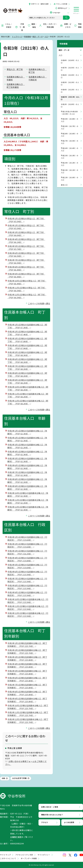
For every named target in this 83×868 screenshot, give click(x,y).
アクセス (45, 822)
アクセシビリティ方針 (24, 855)
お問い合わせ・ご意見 (50, 807)
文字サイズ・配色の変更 (40, 4)
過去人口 (64, 183)
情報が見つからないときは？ (52, 815)
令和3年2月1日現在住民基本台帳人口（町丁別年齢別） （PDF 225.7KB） (27, 652)
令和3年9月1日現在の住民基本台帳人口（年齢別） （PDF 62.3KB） (27, 488)
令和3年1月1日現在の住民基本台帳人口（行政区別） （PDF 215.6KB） (27, 538)
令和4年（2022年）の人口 (70, 89)
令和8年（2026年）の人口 (70, 60)
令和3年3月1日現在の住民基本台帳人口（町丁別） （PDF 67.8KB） (27, 340)
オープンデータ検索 (29, 858)
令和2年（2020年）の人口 (70, 104)
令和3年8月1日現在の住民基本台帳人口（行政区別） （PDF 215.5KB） (27, 587)
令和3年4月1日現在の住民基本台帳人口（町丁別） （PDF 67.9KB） (27, 347)
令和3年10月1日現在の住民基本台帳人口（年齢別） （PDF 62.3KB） (28, 494)
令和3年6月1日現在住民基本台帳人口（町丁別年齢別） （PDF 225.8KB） (27, 679)
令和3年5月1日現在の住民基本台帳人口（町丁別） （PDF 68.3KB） (27, 354)
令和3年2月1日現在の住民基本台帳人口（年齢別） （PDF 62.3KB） (27, 439)
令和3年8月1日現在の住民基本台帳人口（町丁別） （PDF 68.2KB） (27, 374)
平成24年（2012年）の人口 (70, 162)
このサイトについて (8, 858)
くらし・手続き (7, 26)
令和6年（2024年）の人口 (70, 74)
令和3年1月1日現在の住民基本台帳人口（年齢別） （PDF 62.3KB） (27, 432)
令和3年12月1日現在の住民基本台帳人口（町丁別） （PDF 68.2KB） (28, 402)
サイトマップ (5, 855)
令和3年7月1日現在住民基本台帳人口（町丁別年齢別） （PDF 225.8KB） (27, 686)
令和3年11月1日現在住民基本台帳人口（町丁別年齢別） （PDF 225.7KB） (28, 714)
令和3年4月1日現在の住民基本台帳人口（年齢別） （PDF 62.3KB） (27, 453)
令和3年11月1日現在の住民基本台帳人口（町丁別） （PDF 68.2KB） (28, 395)
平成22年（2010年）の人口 (70, 177)
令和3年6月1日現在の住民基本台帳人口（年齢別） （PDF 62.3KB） (27, 467)
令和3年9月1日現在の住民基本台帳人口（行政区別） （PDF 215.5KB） (27, 594)
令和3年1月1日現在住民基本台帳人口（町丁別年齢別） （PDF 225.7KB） (27, 645)
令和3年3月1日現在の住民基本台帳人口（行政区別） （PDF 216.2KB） (27, 552)
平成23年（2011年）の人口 (70, 169)
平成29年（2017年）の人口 (70, 125)
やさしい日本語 (62, 4)
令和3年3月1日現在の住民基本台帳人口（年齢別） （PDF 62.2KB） (27, 446)
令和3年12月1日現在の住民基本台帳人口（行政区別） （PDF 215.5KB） (28, 615)
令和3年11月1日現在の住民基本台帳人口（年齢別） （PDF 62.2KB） (28, 501)
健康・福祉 (32, 26)
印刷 (3, 778)
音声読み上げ (63, 8)
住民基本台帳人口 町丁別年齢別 (16, 86)
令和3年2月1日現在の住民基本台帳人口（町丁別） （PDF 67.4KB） (27, 333)
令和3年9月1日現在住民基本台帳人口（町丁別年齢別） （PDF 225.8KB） (27, 700)
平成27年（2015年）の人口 (70, 140)
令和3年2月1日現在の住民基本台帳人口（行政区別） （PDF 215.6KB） (27, 545)
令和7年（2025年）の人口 (70, 67)
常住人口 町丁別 (15, 69)
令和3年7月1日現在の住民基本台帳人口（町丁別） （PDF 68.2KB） (27, 368)
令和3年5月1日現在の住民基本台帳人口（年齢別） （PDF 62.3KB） (27, 460)
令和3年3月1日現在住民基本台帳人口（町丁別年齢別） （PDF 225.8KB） (27, 658)
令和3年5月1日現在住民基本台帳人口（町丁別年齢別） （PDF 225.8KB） (27, 672)
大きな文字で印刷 (19, 778)
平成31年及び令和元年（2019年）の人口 (69, 111)
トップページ (17, 37)
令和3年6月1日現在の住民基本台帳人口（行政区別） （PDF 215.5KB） (27, 573)
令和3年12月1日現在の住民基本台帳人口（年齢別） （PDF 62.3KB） (28, 508)
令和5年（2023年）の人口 (70, 81)
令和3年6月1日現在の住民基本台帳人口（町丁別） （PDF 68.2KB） (27, 361)
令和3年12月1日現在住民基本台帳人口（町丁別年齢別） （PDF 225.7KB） (28, 721)
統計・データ (38, 37)
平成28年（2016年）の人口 (70, 133)
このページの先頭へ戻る (39, 303)
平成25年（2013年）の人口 (70, 155)
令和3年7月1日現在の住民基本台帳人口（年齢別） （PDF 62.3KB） (27, 474)
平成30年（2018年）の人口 (70, 118)
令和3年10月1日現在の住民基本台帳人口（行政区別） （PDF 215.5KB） (28, 601)
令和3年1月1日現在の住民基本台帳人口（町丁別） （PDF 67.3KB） (27, 326)
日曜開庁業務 (16, 837)
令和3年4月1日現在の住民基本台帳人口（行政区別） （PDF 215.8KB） (27, 559)
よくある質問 (69, 822)
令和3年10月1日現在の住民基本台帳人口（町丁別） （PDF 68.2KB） (28, 388)
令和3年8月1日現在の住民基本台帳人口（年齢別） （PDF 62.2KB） (27, 481)
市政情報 (78, 26)
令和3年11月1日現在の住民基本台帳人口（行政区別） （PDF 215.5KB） (28, 608)
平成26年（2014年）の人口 (70, 147)
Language (56, 12)
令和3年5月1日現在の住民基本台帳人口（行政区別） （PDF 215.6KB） (27, 566)
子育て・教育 (20, 27)
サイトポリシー (44, 855)
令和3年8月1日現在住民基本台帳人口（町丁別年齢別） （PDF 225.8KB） (27, 693)
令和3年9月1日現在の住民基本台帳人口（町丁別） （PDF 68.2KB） (27, 381)
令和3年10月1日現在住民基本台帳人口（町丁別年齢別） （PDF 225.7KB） (28, 707)
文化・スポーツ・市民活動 (48, 26)
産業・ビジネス (66, 26)
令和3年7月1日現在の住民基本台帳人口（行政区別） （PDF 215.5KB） (27, 580)
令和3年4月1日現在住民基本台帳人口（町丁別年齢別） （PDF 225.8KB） (27, 665)
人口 (46, 37)
